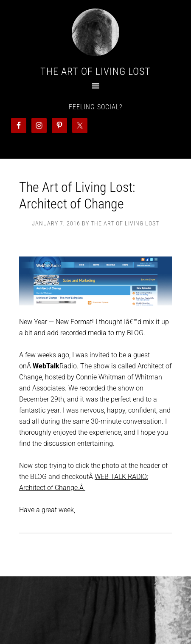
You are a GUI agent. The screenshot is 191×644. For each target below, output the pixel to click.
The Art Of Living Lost (95, 71)
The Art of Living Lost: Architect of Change (77, 195)
